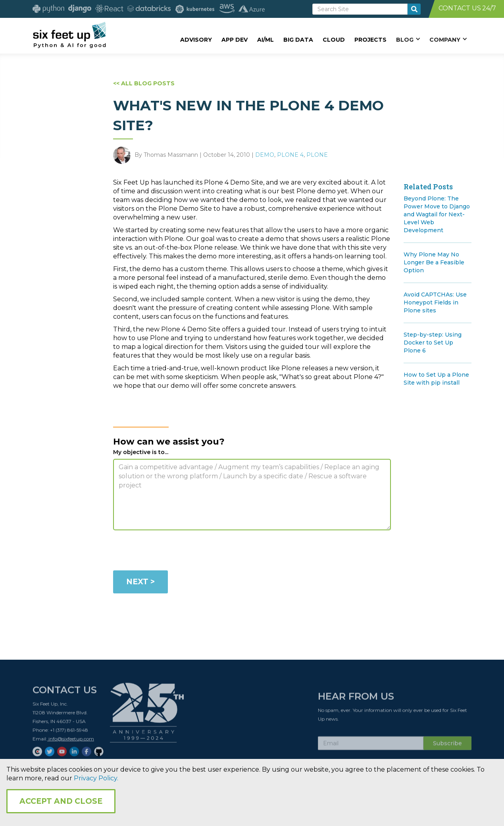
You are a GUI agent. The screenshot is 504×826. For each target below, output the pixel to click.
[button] (408, 39)
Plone (317, 155)
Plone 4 (290, 155)
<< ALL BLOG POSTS (144, 83)
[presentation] (173, 552)
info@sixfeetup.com (71, 741)
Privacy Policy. (96, 778)
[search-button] (414, 9)
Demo (265, 155)
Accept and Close (61, 801)
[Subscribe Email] (371, 746)
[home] (69, 35)
